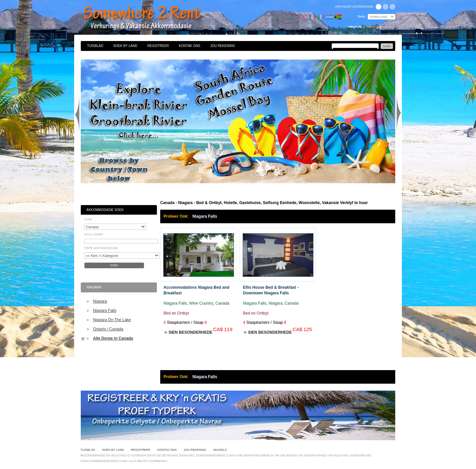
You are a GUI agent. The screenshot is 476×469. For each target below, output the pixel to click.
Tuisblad (95, 46)
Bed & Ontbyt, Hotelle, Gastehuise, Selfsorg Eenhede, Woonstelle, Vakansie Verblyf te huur (149, 18)
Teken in (372, 27)
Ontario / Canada (108, 329)
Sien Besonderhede (190, 332)
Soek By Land (125, 46)
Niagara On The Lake (112, 320)
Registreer (158, 46)
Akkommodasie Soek (105, 210)
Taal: (362, 17)
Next (399, 114)
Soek (114, 265)
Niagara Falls (105, 311)
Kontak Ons (190, 46)
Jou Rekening (223, 46)
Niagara (100, 301)
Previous (77, 114)
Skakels (220, 450)
